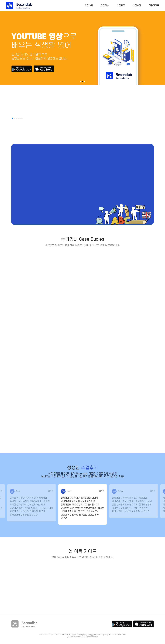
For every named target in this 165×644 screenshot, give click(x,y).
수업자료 (121, 6)
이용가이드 (154, 6)
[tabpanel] (82, 48)
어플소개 (89, 6)
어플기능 (105, 6)
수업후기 (137, 6)
